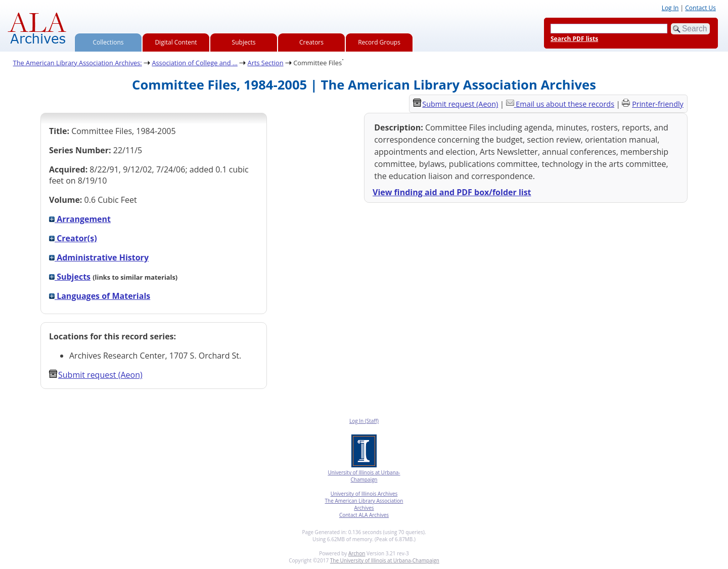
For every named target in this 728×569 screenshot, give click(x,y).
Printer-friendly (658, 104)
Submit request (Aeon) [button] (96, 375)
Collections (108, 42)
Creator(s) (73, 238)
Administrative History (99, 257)
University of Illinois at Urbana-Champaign (364, 476)
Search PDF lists (574, 39)
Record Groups (379, 42)
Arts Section (266, 63)
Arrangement (80, 219)
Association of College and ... (195, 63)
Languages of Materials (100, 296)
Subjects (244, 42)
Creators (311, 42)
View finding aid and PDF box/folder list (452, 192)
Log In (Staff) (364, 421)
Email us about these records (565, 104)
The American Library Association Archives (364, 504)
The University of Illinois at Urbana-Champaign (385, 560)
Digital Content (176, 42)
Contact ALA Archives (364, 515)
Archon (357, 553)
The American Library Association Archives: (78, 63)
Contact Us (700, 8)
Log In (670, 8)
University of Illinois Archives (364, 494)
